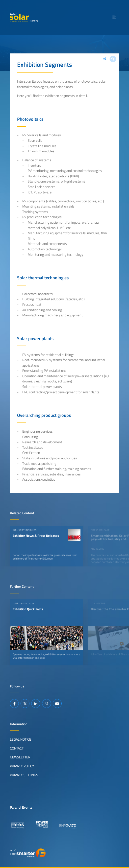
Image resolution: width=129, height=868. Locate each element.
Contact (17, 748)
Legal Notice (21, 739)
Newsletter (20, 757)
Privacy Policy (22, 766)
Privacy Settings (24, 775)
